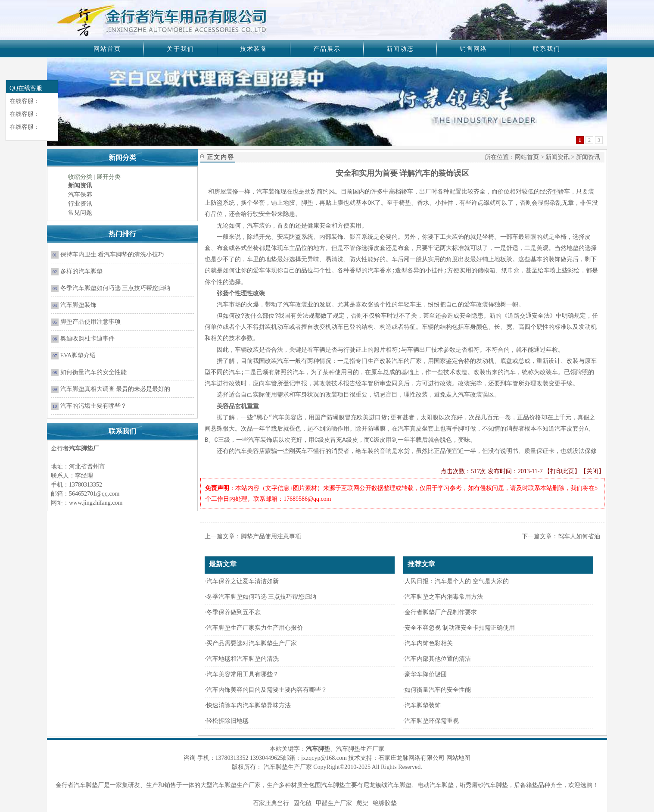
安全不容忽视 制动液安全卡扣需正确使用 (460, 628)
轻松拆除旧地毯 (227, 721)
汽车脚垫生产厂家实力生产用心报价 (255, 628)
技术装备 (254, 49)
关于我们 (181, 49)
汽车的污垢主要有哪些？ (93, 406)
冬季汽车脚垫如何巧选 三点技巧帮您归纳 (115, 288)
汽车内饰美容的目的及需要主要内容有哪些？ (267, 690)
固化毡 (302, 803)
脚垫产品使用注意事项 (90, 322)
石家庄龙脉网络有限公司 (411, 758)
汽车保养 (80, 195)
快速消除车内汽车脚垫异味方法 (249, 705)
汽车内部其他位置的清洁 (438, 659)
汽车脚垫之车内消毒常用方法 (444, 597)
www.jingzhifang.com (96, 503)
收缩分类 (80, 177)
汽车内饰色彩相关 (429, 643)
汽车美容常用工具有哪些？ (243, 674)
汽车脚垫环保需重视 (432, 721)
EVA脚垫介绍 (78, 355)
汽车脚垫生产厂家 (237, 785)
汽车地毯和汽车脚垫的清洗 (243, 659)
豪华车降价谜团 (426, 674)
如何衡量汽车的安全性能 (93, 372)
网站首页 (107, 49)
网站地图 (458, 758)
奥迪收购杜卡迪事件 (87, 339)
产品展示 (327, 49)
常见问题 (80, 213)
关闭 (592, 471)
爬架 (362, 803)
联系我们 (547, 49)
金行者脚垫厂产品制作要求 (441, 612)
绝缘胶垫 (385, 803)
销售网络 (473, 49)
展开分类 (109, 177)
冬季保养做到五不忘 (234, 612)
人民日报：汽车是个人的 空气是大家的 (457, 581)
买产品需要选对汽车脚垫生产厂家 (252, 643)
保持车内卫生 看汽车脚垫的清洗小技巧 (112, 255)
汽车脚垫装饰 (78, 305)
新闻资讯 (557, 157)
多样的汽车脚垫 (81, 271)
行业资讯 (80, 204)
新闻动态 (400, 49)
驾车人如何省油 (579, 536)
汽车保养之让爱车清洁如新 (243, 581)
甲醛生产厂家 (334, 803)
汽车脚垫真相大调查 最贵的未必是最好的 (115, 389)
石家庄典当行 (271, 803)
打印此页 (562, 471)
